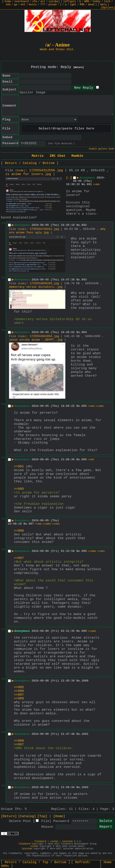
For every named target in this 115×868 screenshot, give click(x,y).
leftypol (70, 2)
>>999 (19, 699)
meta (103, 5)
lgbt (73, 5)
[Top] (42, 816)
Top (45, 862)
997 (31, 524)
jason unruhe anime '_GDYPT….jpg (36, 340)
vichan (54, 841)
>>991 (19, 467)
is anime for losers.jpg (28, 174)
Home (108, 862)
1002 (85, 787)
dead (91, 5)
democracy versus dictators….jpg (36, 287)
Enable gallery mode (102, 149)
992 (84, 225)
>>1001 (56, 524)
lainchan (68, 841)
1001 (85, 734)
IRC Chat (57, 156)
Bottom (49, 163)
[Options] (108, 8)
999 (84, 631)
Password (61, 821)
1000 (85, 681)
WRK (87, 2)
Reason (47, 827)
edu (8, 5)
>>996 (96, 185)
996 (84, 460)
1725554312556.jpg (46, 170)
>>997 (91, 460)
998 (84, 551)
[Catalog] (27, 816)
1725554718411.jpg (44, 229)
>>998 (38, 524)
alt (43, 2)
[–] (69, 178)
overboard (22, 2)
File (45, 821)
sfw (35, 2)
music (33, 5)
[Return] (79, 67)
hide (20, 171)
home (8, 2)
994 (84, 332)
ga (16, 5)
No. (84, 184)
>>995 (19, 489)
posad (53, 5)
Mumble (77, 156)
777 (43, 5)
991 (89, 184)
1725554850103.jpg (44, 283)
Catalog (30, 163)
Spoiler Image (33, 93)
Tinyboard (40, 841)
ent (23, 5)
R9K (82, 5)
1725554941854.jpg (44, 336)
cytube (53, 2)
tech (107, 2)
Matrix (38, 156)
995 (84, 406)
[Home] (59, 816)
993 (84, 280)
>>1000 (100, 406)
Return (11, 163)
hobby (97, 2)
